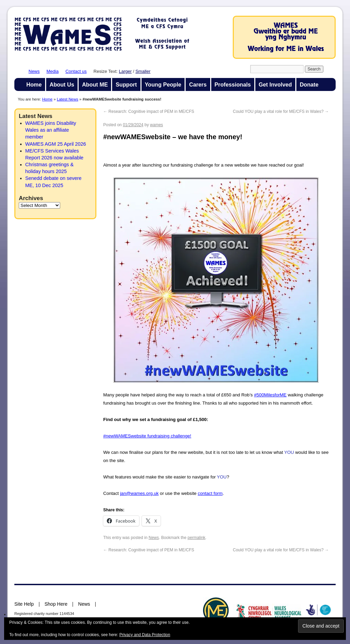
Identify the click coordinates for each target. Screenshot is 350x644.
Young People (163, 84)
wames (157, 125)
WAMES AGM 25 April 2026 (56, 144)
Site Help (24, 604)
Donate (309, 84)
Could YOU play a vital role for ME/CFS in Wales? (281, 111)
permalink (197, 538)
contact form (210, 493)
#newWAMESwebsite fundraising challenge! (147, 436)
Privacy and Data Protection (145, 635)
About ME (95, 84)
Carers (198, 84)
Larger (125, 71)
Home (34, 84)
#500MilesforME (270, 395)
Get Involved (275, 84)
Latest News (68, 99)
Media (52, 71)
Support (126, 84)
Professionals (233, 84)
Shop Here (56, 604)
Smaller (143, 71)
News (34, 71)
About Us (62, 84)
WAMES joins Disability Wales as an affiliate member (51, 130)
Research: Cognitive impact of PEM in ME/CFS (149, 111)
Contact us (76, 71)
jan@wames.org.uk (139, 493)
